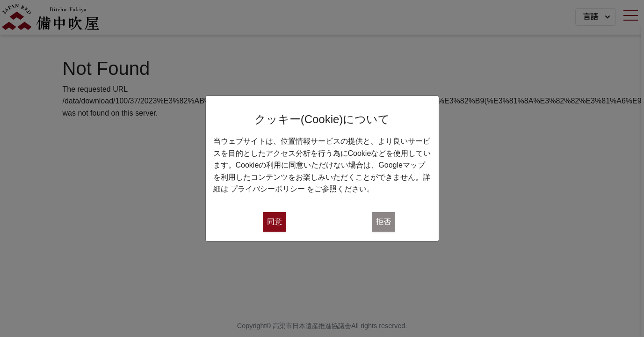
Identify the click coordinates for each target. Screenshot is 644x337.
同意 (275, 222)
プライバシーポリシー (268, 189)
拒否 (384, 222)
